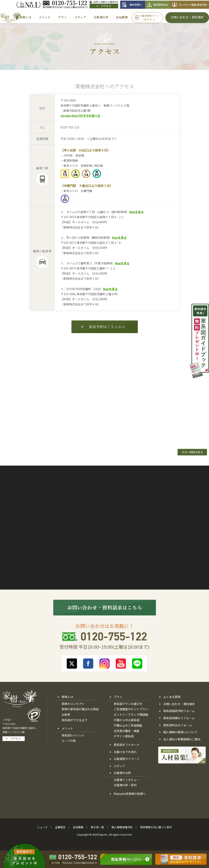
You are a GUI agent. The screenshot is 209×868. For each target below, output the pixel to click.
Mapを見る (136, 212)
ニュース (42, 827)
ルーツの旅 (69, 741)
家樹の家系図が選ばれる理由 (80, 709)
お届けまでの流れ (125, 752)
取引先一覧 (97, 827)
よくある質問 (172, 697)
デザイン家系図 (124, 736)
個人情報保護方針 (122, 827)
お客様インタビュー (127, 780)
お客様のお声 (122, 773)
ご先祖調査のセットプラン (131, 709)
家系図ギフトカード (127, 745)
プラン (118, 697)
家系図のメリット (73, 735)
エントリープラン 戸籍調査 (131, 714)
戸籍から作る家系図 (127, 720)
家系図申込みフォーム (178, 725)
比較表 (66, 714)
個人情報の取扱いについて (180, 732)
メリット (67, 728)
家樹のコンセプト (73, 704)
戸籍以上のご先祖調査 (128, 725)
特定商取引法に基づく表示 (156, 827)
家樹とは (67, 697)
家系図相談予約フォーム (179, 711)
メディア (119, 766)
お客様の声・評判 (125, 785)
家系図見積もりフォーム (179, 718)
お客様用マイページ (127, 759)
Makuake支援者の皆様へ (130, 794)
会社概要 (78, 827)
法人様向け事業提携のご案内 (182, 739)
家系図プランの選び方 (128, 704)
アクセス (104, 6)
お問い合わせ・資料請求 (179, 704)
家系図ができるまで (74, 720)
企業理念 (60, 827)
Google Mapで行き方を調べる (80, 116)
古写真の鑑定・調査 (127, 731)
